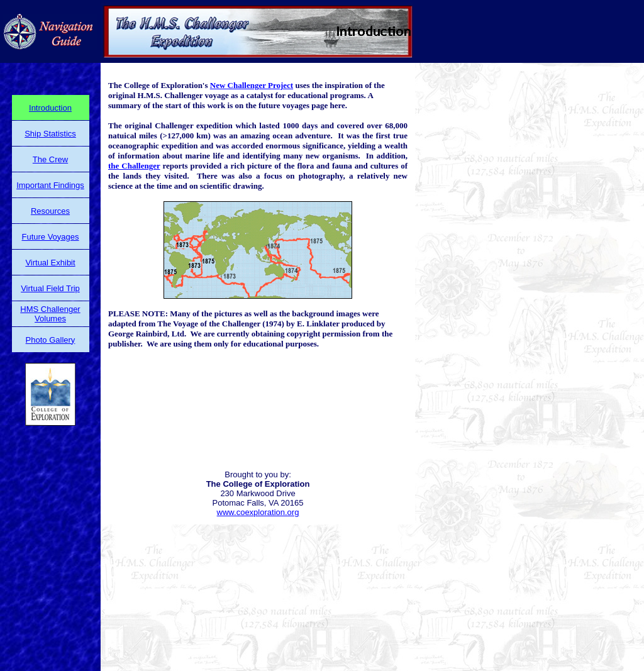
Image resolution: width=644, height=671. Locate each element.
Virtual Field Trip (50, 288)
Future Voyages (50, 237)
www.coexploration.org (258, 512)
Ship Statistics (50, 134)
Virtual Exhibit (50, 263)
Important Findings (50, 185)
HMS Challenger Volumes (50, 314)
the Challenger (134, 166)
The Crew (50, 159)
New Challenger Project (252, 85)
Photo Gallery (51, 340)
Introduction (50, 108)
